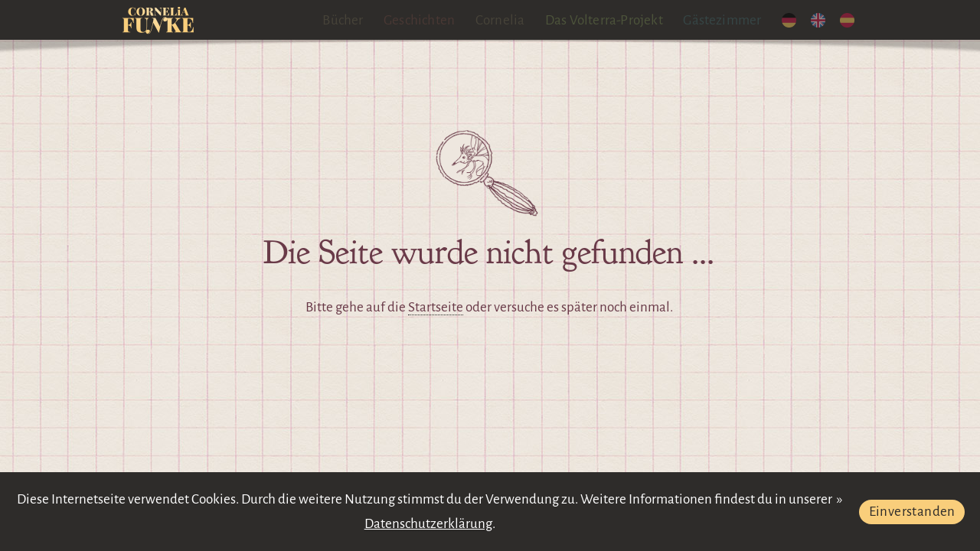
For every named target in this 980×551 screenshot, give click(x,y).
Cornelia (500, 20)
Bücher (343, 20)
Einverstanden (912, 512)
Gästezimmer (722, 20)
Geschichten (419, 20)
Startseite (436, 307)
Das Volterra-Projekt (604, 20)
